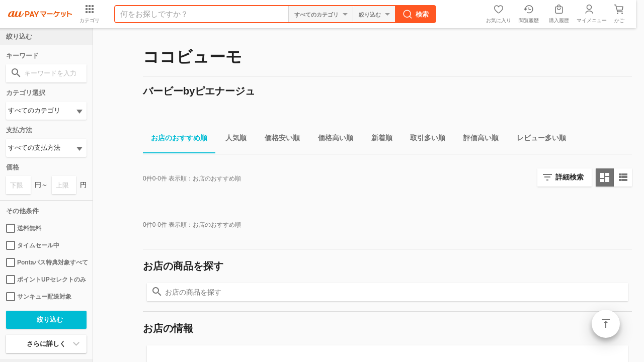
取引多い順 (424, 140)
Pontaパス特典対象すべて (46, 262)
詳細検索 (570, 177)
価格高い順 (332, 140)
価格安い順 (278, 140)
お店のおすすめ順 (175, 140)
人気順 (232, 140)
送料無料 (24, 228)
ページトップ (606, 324)
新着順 (378, 140)
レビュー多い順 (537, 140)
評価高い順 (477, 140)
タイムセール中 (33, 245)
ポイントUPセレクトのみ (46, 280)
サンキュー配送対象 (39, 297)
